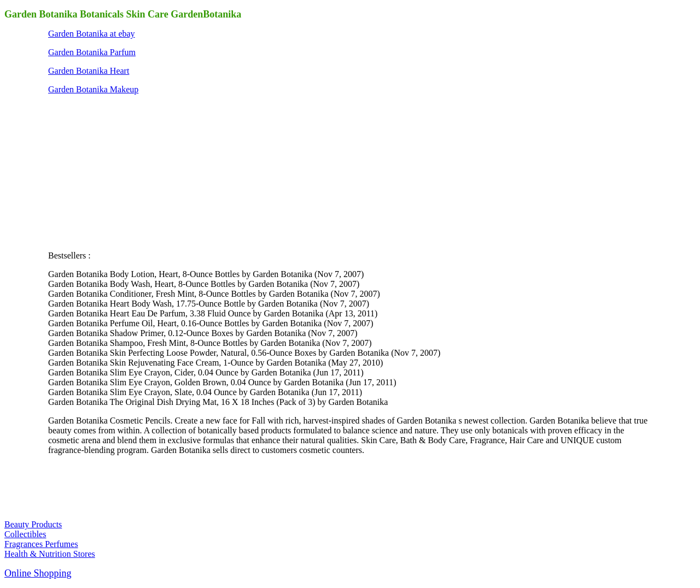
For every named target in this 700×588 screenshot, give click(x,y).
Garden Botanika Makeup (93, 89)
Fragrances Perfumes (41, 544)
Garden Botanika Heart (89, 71)
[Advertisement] (130, 172)
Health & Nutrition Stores (50, 554)
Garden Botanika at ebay (92, 34)
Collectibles (25, 534)
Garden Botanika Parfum (92, 52)
